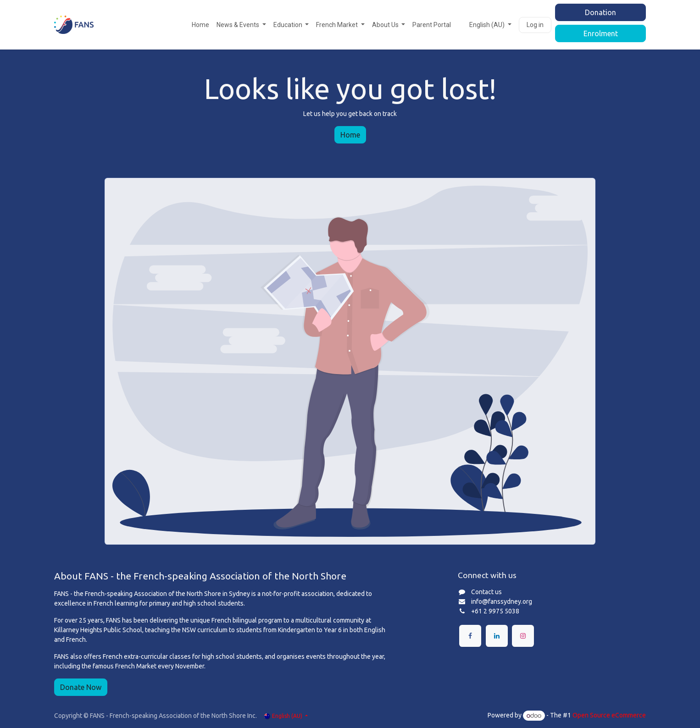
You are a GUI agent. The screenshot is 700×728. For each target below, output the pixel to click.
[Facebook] (470, 636)
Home (350, 135)
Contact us (486, 592)
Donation (600, 12)
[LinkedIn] (497, 636)
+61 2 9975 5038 (495, 611)
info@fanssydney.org (502, 601)
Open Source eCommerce (609, 716)
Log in (535, 25)
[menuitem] (200, 25)
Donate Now (81, 687)
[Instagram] (523, 636)
